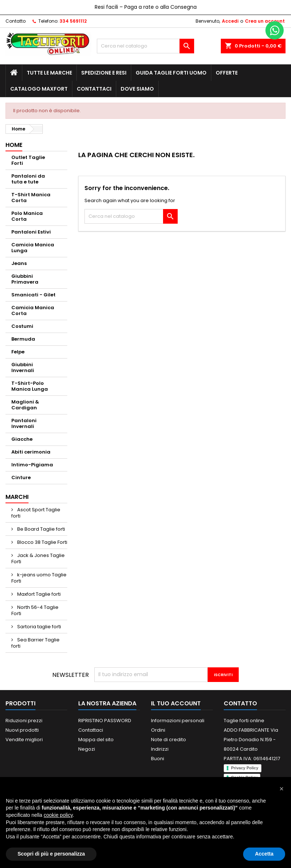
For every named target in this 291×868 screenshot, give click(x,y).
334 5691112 (73, 21)
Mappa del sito (96, 740)
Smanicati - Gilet (33, 295)
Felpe (18, 352)
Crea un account (265, 21)
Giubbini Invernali (23, 367)
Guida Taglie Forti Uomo (171, 73)
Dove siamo (137, 89)
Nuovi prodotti (22, 730)
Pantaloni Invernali (24, 423)
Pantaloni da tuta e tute (28, 179)
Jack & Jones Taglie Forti (38, 558)
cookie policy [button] (58, 815)
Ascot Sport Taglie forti (36, 513)
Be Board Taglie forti (41, 529)
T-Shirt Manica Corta (31, 198)
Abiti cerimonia (31, 452)
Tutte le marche (49, 73)
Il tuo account (176, 703)
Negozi (87, 749)
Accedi (230, 21)
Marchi (17, 497)
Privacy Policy (245, 768)
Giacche (22, 439)
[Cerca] (145, 46)
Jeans (19, 263)
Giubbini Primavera (25, 279)
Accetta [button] (264, 854)
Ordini (158, 730)
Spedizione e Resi (104, 73)
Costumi (22, 326)
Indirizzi (160, 749)
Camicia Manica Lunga (33, 248)
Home (14, 145)
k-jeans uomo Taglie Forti (39, 578)
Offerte (227, 73)
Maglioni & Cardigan (25, 405)
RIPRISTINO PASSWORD (105, 721)
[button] (281, 789)
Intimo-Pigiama (32, 465)
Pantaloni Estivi (31, 232)
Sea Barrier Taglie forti (35, 643)
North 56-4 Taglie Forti (35, 610)
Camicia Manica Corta (33, 310)
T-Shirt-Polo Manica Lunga (30, 386)
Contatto (16, 21)
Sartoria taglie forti (39, 627)
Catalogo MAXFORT (39, 89)
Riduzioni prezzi (24, 721)
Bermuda (23, 339)
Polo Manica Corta (27, 216)
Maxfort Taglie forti (38, 594)
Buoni (158, 759)
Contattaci (94, 89)
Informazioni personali (178, 721)
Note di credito (169, 740)
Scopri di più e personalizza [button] (51, 854)
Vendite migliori (24, 740)
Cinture (21, 477)
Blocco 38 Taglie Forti (42, 542)
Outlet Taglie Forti (28, 160)
